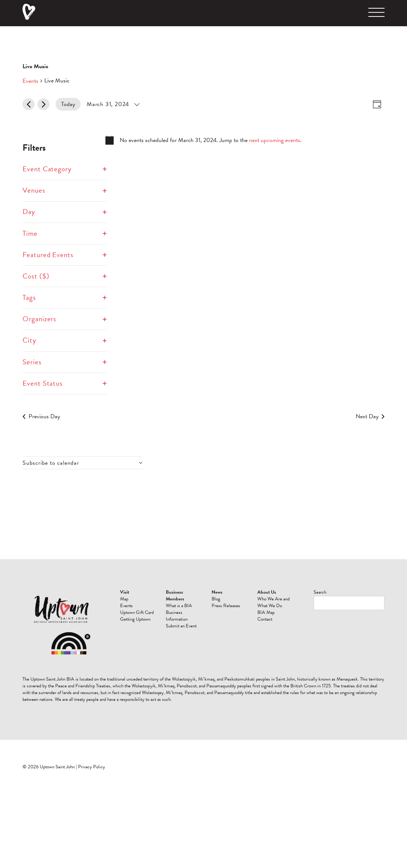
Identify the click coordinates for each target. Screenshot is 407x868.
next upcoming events (275, 140)
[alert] (203, 140)
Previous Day (41, 416)
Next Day (370, 416)
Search (320, 592)
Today (68, 104)
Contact (265, 619)
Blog (216, 599)
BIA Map (266, 612)
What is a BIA (179, 606)
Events (30, 81)
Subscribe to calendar (51, 463)
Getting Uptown (135, 619)
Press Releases (226, 606)
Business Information (177, 616)
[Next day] (44, 104)
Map (124, 599)
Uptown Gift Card (137, 612)
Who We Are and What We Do (273, 602)
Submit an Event (181, 626)
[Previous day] (29, 104)
